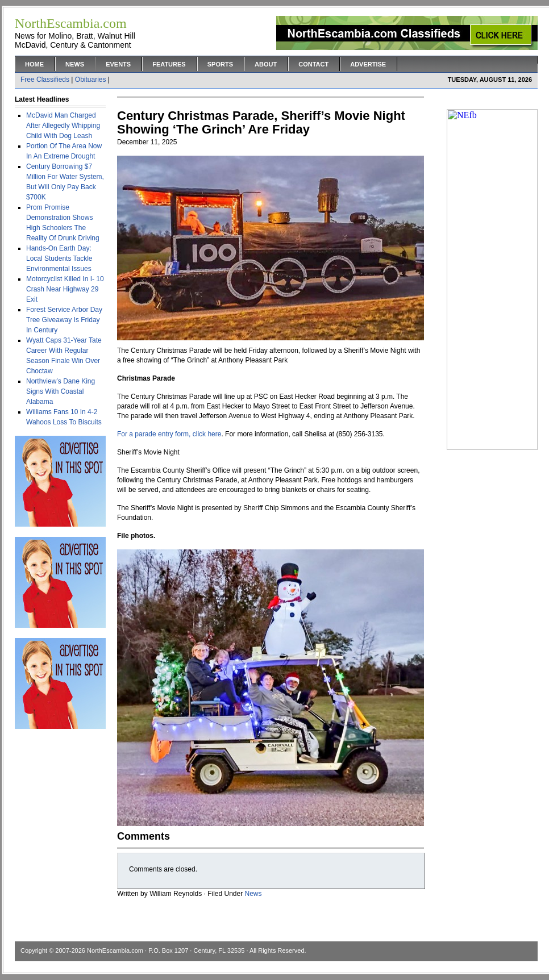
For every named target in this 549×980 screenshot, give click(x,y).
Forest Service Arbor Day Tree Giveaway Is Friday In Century (64, 320)
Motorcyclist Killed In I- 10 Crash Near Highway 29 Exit (65, 289)
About (266, 64)
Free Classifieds (45, 80)
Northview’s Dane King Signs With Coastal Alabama (61, 391)
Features (169, 64)
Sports (220, 64)
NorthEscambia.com (115, 950)
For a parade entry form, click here (169, 434)
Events (118, 64)
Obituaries (91, 80)
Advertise (368, 64)
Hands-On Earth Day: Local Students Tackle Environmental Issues (59, 258)
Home (34, 64)
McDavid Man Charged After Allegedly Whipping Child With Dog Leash (63, 126)
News (75, 64)
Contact (313, 64)
